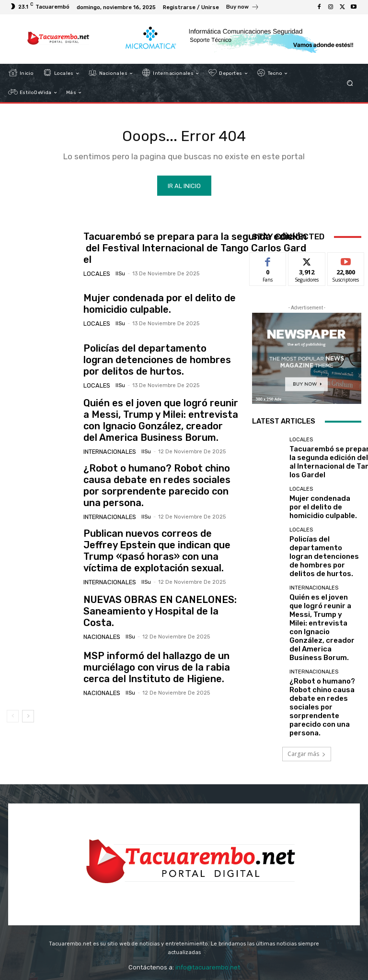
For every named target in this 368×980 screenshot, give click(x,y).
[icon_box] (243, 8)
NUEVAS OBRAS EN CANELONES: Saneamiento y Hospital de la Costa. (154, 591)
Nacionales (100, 609)
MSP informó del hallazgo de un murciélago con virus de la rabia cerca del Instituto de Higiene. (158, 647)
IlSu (115, 270)
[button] (350, 83)
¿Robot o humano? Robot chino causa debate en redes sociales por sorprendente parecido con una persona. (157, 477)
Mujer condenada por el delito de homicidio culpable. (147, 307)
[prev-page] (13, 696)
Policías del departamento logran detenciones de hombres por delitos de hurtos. (159, 363)
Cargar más (307, 669)
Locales (95, 270)
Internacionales (108, 448)
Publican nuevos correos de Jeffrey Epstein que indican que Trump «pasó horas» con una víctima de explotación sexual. (159, 535)
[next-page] (28, 696)
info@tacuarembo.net (208, 908)
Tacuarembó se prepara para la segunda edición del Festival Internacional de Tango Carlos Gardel (195, 251)
